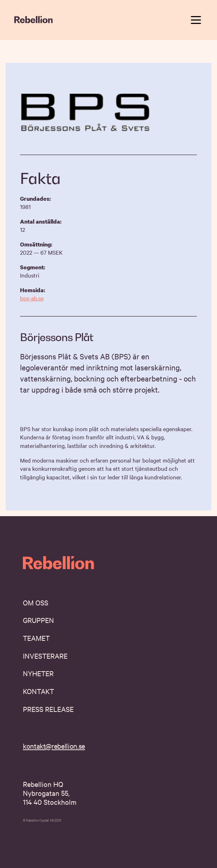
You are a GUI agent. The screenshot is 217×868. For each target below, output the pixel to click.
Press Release (48, 709)
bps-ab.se (32, 298)
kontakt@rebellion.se (54, 746)
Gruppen (38, 620)
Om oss (36, 602)
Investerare (45, 656)
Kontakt (38, 691)
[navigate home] (33, 20)
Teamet (36, 638)
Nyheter (38, 673)
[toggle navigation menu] (196, 20)
